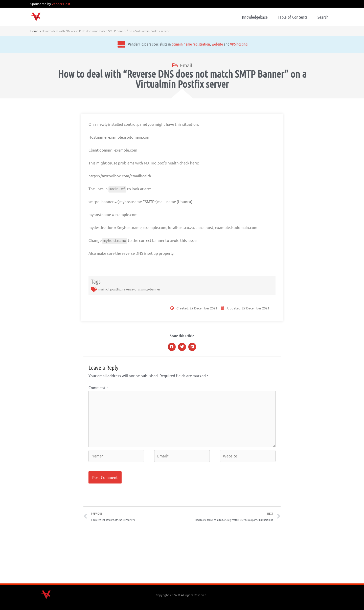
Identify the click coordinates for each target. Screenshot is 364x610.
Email (186, 65)
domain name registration (184, 44)
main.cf (104, 289)
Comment (98, 387)
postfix (116, 289)
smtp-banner (151, 289)
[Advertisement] (182, 554)
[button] (172, 347)
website (211, 44)
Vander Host (61, 4)
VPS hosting (232, 44)
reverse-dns (131, 289)
